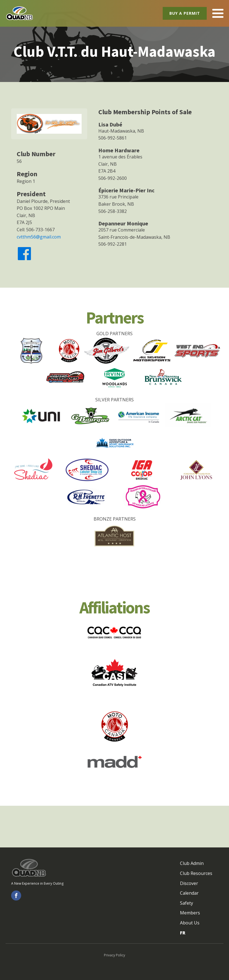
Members (190, 913)
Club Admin (192, 863)
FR (183, 933)
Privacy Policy (114, 955)
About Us (190, 923)
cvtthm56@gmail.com (39, 237)
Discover (189, 883)
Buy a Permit (185, 13)
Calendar (189, 893)
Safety (187, 903)
